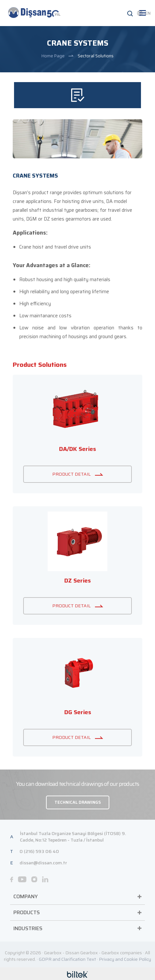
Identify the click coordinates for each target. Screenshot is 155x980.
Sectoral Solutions (96, 56)
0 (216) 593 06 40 (39, 851)
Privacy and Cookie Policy (125, 959)
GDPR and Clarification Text (67, 959)
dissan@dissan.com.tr (43, 863)
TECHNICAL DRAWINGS (78, 802)
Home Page (53, 56)
